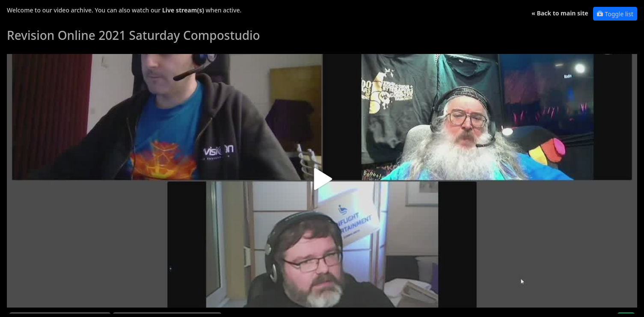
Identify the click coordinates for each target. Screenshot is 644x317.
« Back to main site (560, 13)
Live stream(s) (183, 10)
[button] (322, 182)
